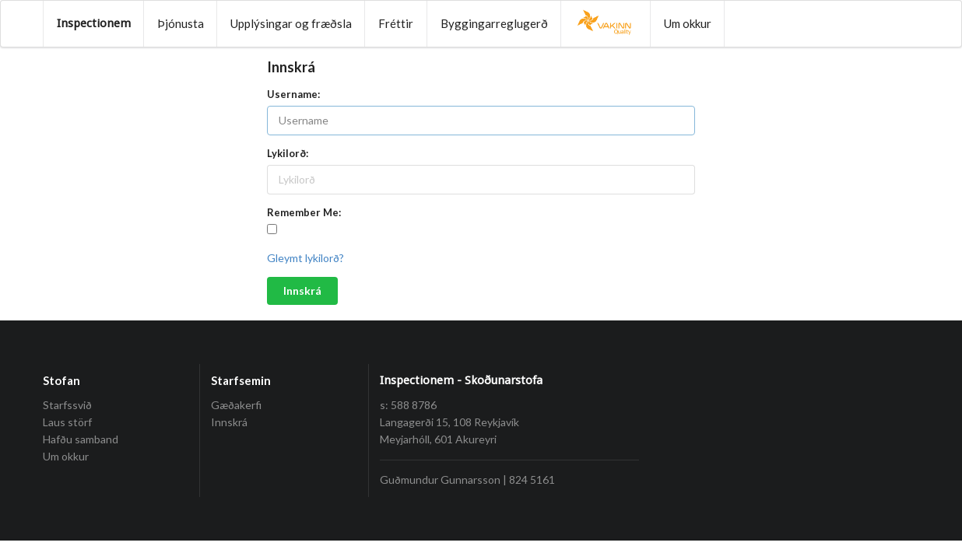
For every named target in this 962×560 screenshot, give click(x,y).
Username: (293, 94)
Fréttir (396, 23)
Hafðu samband (81, 439)
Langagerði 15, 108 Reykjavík (449, 422)
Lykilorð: (288, 153)
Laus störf (67, 422)
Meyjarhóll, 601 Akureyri (438, 439)
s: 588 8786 (408, 405)
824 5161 (532, 479)
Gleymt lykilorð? (305, 258)
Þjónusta (181, 23)
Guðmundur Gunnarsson (440, 479)
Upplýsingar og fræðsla (291, 23)
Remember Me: (304, 212)
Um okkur (688, 23)
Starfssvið (67, 405)
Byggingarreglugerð (494, 23)
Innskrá (302, 290)
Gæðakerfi (236, 405)
